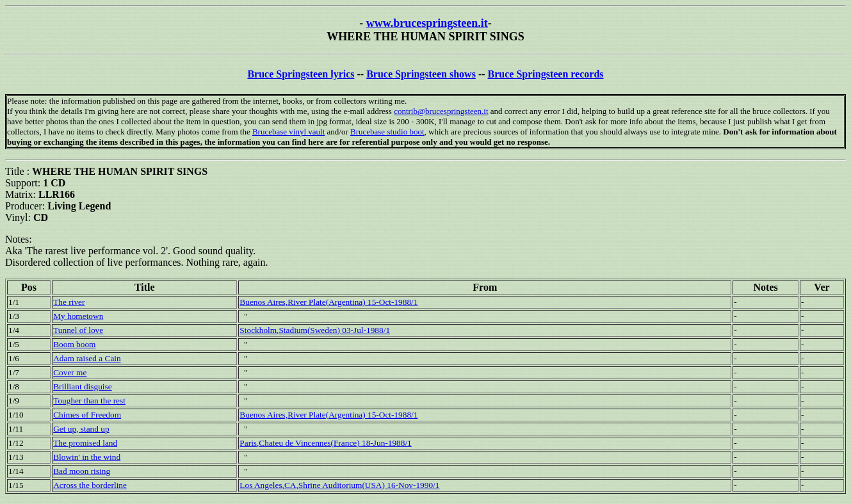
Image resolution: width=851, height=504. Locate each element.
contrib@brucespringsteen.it (441, 111)
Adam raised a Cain (87, 358)
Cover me (70, 372)
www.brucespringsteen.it (427, 23)
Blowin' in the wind (87, 457)
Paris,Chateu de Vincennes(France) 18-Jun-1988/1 (325, 443)
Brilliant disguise (82, 386)
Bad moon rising (82, 471)
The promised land (85, 443)
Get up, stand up (81, 429)
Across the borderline (90, 485)
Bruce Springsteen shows (421, 74)
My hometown (78, 316)
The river (69, 302)
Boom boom (74, 344)
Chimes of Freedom (87, 415)
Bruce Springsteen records (546, 74)
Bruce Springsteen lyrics (301, 74)
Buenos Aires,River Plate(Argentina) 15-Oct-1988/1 (328, 302)
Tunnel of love (78, 330)
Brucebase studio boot (387, 132)
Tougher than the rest (89, 401)
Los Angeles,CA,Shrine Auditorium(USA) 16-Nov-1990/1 (339, 485)
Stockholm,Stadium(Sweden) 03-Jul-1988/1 (315, 330)
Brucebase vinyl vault (288, 132)
